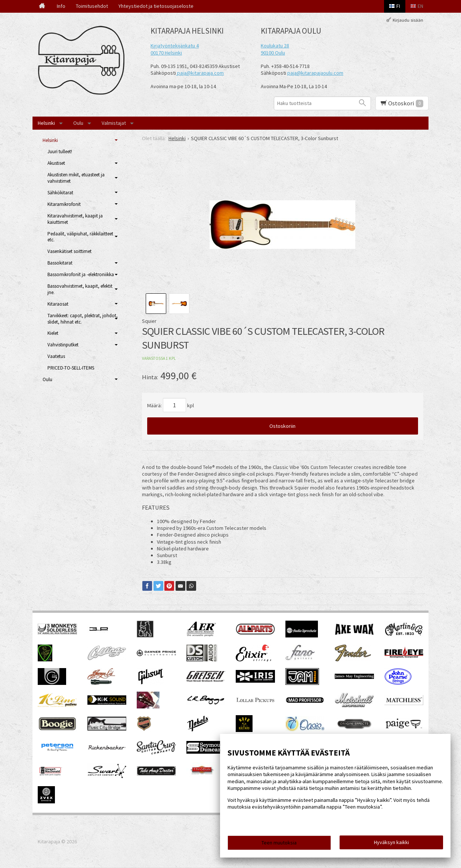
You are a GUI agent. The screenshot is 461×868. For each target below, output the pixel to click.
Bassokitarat (60, 263)
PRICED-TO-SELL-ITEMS (71, 368)
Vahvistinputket (63, 345)
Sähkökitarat (60, 193)
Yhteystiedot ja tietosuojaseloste (156, 6)
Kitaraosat (58, 304)
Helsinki (46, 123)
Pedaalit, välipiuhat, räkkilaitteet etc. (80, 237)
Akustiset (56, 163)
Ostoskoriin (282, 426)
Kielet (53, 333)
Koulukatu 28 (275, 46)
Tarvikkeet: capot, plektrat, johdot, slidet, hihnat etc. (83, 319)
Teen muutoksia (279, 843)
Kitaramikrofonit (64, 204)
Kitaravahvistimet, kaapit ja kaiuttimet (75, 219)
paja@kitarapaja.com (200, 73)
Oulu (78, 123)
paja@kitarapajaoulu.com (315, 73)
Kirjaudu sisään (408, 20)
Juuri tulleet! (60, 152)
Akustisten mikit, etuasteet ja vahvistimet (76, 178)
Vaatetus (56, 356)
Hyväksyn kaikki (392, 842)
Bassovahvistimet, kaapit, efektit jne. (80, 289)
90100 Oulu (273, 53)
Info (61, 6)
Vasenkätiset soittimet (69, 251)
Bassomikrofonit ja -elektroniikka (81, 274)
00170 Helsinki (166, 53)
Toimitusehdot (92, 6)
